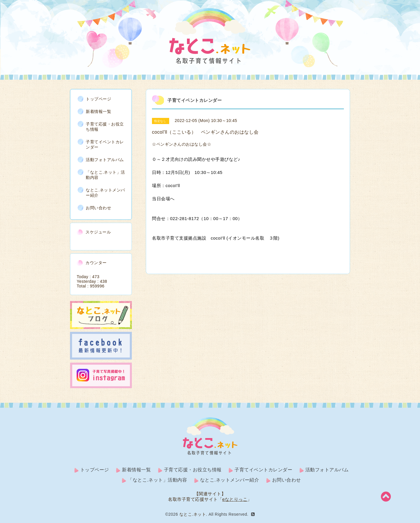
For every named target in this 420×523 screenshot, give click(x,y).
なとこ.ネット (193, 514)
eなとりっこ (235, 499)
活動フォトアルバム (105, 160)
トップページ (98, 99)
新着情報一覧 (98, 111)
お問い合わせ (98, 208)
